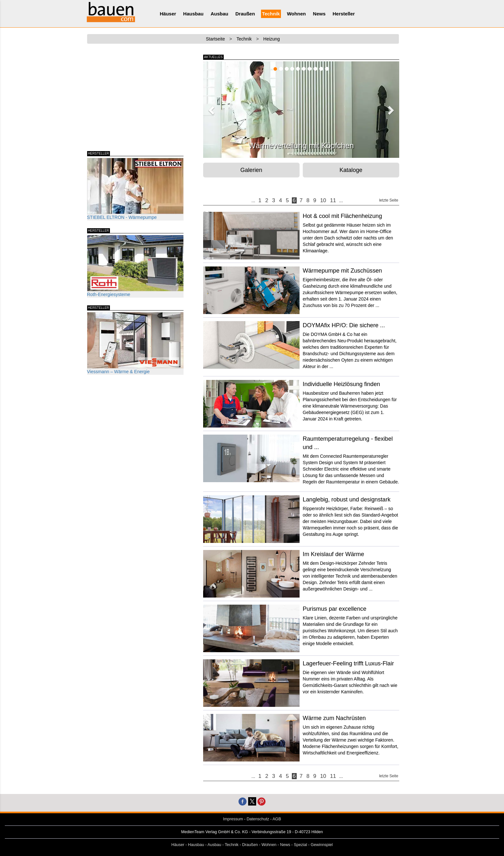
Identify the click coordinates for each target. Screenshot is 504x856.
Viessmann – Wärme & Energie (135, 343)
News (319, 14)
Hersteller (344, 14)
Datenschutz (258, 819)
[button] (211, 108)
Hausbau (193, 14)
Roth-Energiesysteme (135, 266)
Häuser (168, 14)
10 (323, 200)
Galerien (251, 170)
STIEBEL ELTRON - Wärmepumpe (135, 189)
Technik (271, 14)
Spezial (300, 845)
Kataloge (351, 170)
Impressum (233, 819)
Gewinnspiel (322, 845)
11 (333, 200)
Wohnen (297, 14)
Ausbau (219, 14)
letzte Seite (388, 200)
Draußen (245, 14)
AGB (277, 819)
